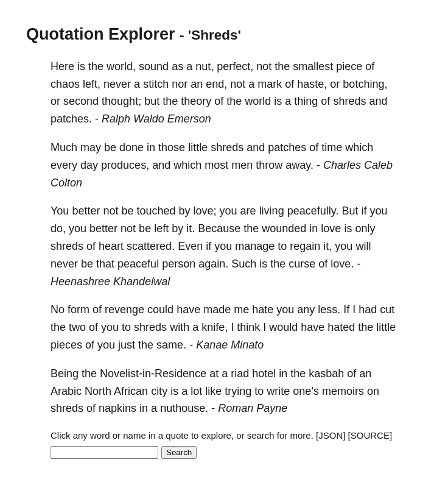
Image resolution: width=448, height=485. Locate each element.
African (131, 391)
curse (302, 264)
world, (121, 66)
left (161, 228)
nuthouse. (184, 408)
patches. (71, 119)
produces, (125, 165)
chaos (65, 84)
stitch (156, 84)
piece (349, 66)
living (272, 211)
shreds (349, 101)
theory (196, 101)
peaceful (138, 264)
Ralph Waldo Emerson (156, 119)
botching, (365, 84)
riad (240, 373)
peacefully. (313, 211)
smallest (313, 66)
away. (299, 165)
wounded (284, 228)
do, (58, 228)
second (81, 101)
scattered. (151, 246)
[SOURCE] (370, 435)
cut (387, 310)
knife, (215, 327)
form (79, 310)
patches (287, 147)
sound (154, 66)
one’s (306, 391)
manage (255, 246)
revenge (124, 310)
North (98, 391)
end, (216, 84)
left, (92, 84)
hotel (264, 373)
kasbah (326, 373)
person (179, 264)
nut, (205, 66)
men (242, 165)
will (363, 246)
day (89, 165)
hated (341, 327)
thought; (121, 101)
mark (270, 84)
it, (327, 246)
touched (156, 211)
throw (269, 165)
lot (196, 391)
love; (205, 211)
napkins (117, 408)
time (332, 147)
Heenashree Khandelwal (110, 281)
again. (213, 264)
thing (306, 101)
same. (171, 345)
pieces (66, 345)
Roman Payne (253, 408)
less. (329, 310)
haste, (312, 84)
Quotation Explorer (101, 34)
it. (191, 228)
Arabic (66, 391)
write (278, 391)
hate (263, 310)
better (86, 211)
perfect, (235, 66)
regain (305, 246)
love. (342, 264)
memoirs (343, 391)
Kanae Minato (230, 345)
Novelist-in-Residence (153, 373)
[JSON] (331, 435)
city (159, 391)
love (331, 228)
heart (111, 246)
